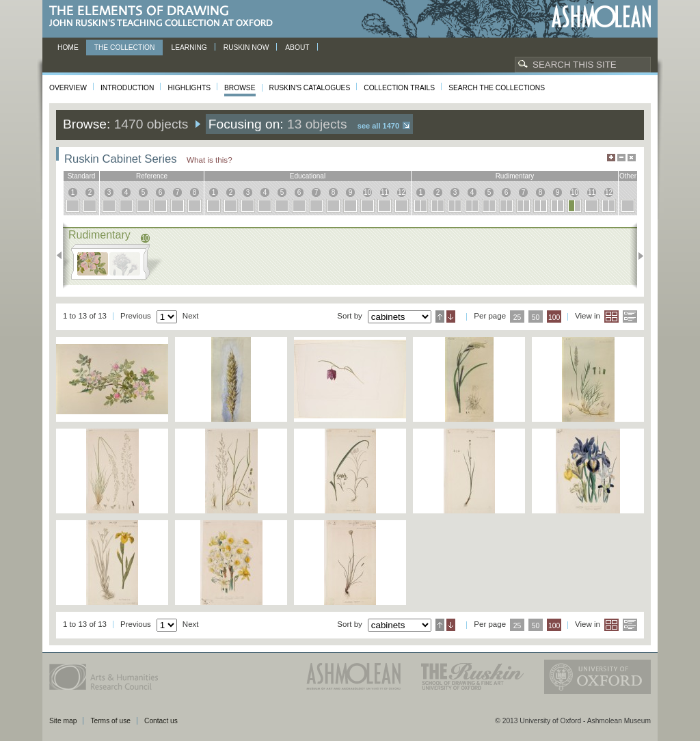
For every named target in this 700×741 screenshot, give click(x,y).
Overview (68, 88)
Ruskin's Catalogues (310, 88)
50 (536, 318)
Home (68, 48)
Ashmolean (601, 17)
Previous (63, 256)
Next (637, 256)
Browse (240, 88)
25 (517, 318)
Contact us (161, 721)
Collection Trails (399, 88)
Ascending (440, 316)
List (630, 316)
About (297, 48)
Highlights (189, 88)
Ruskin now (246, 48)
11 (385, 192)
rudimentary (515, 176)
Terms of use (110, 721)
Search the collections (497, 88)
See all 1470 (378, 126)
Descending (451, 316)
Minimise (621, 158)
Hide (632, 158)
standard (82, 176)
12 (402, 192)
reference (152, 176)
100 (554, 318)
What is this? (210, 160)
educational (308, 176)
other (628, 176)
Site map (63, 721)
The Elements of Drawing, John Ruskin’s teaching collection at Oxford (165, 17)
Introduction (127, 88)
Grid (611, 316)
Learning (189, 48)
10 (367, 192)
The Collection (125, 48)
